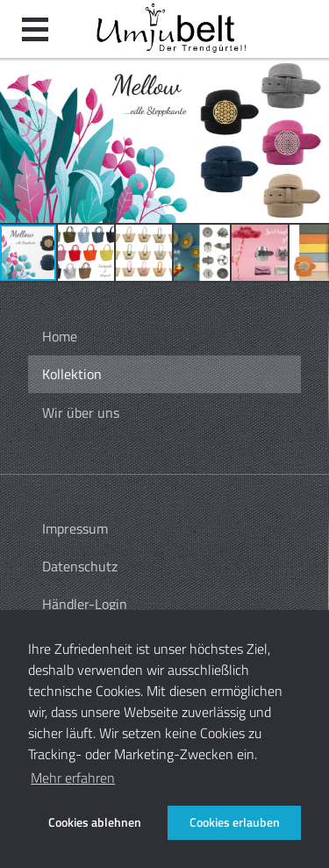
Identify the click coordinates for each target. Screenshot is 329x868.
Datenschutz (80, 566)
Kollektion (72, 374)
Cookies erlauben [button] (235, 822)
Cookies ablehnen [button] (95, 822)
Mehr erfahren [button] (73, 778)
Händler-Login (85, 604)
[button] (16, 140)
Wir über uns (81, 412)
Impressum (75, 528)
